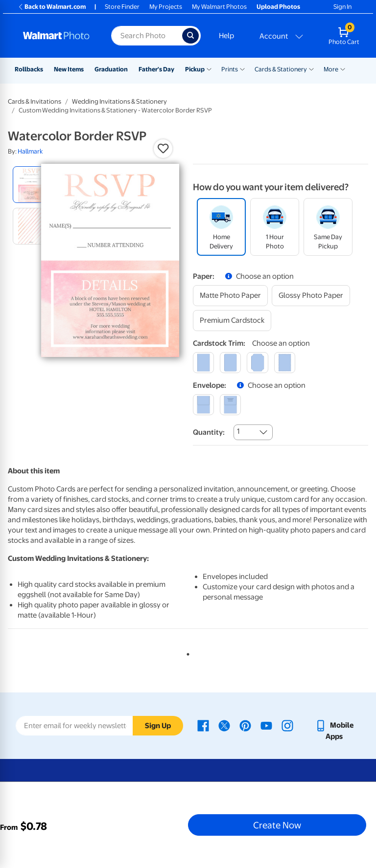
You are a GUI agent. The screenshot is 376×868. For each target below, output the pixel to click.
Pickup (195, 69)
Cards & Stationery (281, 69)
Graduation (111, 69)
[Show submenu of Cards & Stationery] (311, 68)
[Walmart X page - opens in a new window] (224, 725)
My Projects (166, 7)
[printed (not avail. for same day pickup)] (230, 405)
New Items (69, 69)
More (331, 69)
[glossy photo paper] (311, 296)
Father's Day (156, 69)
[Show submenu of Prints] (242, 68)
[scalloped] (285, 363)
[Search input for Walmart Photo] (147, 36)
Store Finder (122, 7)
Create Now (277, 825)
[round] (230, 363)
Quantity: (209, 432)
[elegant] (257, 363)
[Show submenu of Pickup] (209, 68)
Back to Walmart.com (52, 7)
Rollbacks (29, 69)
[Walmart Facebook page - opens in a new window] (203, 725)
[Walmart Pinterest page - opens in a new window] (245, 725)
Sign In (342, 7)
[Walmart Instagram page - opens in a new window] (287, 725)
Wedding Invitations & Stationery (119, 101)
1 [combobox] (238, 431)
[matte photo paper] (230, 296)
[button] (163, 149)
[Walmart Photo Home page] (57, 36)
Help (226, 36)
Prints (230, 69)
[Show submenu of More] (343, 68)
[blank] (203, 405)
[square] (203, 363)
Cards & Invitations (35, 101)
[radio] (31, 185)
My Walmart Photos (219, 7)
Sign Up (158, 726)
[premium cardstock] (232, 321)
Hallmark (30, 151)
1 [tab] (186, 652)
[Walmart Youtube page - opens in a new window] (266, 725)
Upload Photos (278, 7)
